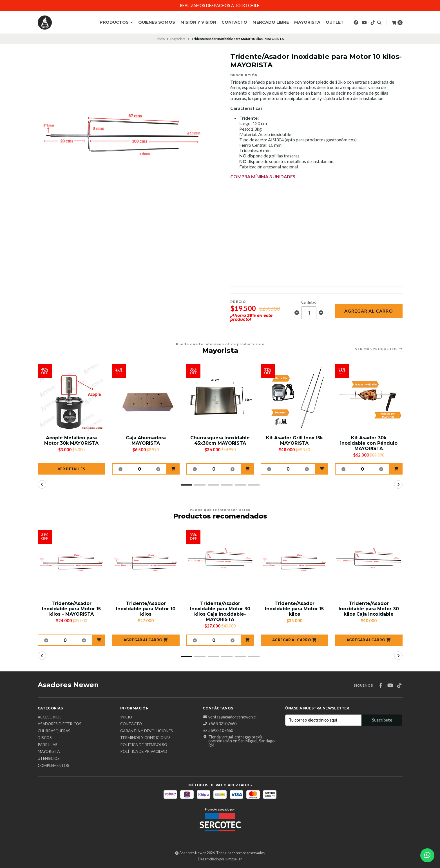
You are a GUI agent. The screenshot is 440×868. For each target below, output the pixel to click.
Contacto (234, 22)
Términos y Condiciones (145, 738)
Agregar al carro (369, 311)
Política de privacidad (144, 752)
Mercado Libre (271, 22)
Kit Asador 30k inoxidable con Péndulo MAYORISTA (369, 443)
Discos (45, 738)
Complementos (53, 766)
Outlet (335, 22)
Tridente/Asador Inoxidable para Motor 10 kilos (146, 609)
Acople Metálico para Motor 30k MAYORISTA (71, 440)
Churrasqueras (54, 731)
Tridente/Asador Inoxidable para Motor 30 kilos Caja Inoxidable (369, 609)
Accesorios (50, 717)
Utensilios (49, 759)
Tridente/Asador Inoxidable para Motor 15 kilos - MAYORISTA (71, 609)
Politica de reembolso (144, 745)
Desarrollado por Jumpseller (220, 859)
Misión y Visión (198, 22)
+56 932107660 (220, 724)
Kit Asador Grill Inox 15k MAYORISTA (294, 440)
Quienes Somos (157, 22)
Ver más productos (379, 349)
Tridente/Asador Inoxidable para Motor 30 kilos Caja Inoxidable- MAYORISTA (220, 612)
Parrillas (48, 745)
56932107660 (218, 731)
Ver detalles (72, 469)
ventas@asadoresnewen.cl (230, 717)
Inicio (161, 39)
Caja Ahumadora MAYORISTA (146, 440)
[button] (173, 469)
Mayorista (307, 22)
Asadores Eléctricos (60, 724)
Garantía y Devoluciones (147, 731)
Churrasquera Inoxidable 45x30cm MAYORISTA (220, 440)
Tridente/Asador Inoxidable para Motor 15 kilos (294, 609)
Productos (116, 22)
